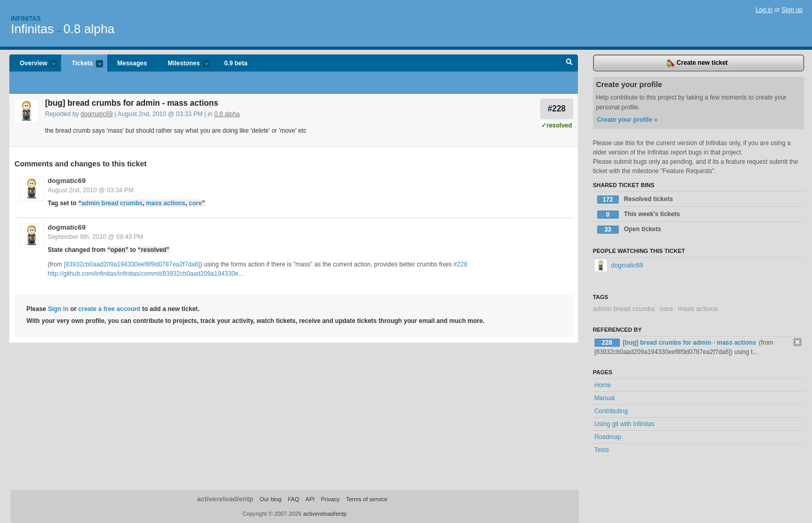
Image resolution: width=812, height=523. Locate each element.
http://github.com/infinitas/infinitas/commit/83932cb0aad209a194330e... (146, 274)
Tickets (82, 64)
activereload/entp (225, 499)
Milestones (184, 64)
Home (603, 385)
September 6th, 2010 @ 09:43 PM (95, 237)
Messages (132, 63)
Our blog (270, 499)
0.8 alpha (89, 29)
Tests (602, 450)
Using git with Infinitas (625, 424)
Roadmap (608, 437)
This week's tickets (639, 215)
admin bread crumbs (112, 203)
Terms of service (367, 499)
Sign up (792, 10)
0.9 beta (236, 63)
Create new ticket (697, 63)
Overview (33, 64)
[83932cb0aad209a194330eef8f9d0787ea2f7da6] (132, 264)
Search (569, 63)
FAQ (294, 499)
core (195, 203)
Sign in (58, 309)
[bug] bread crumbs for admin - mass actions (691, 343)
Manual (605, 398)
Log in (764, 10)
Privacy (330, 499)
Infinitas (26, 19)
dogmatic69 (97, 114)
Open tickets (629, 230)
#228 (557, 109)
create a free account (109, 309)
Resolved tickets (635, 200)
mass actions (166, 203)
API (310, 499)
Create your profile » (627, 120)
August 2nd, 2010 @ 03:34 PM (91, 190)
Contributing (611, 411)
